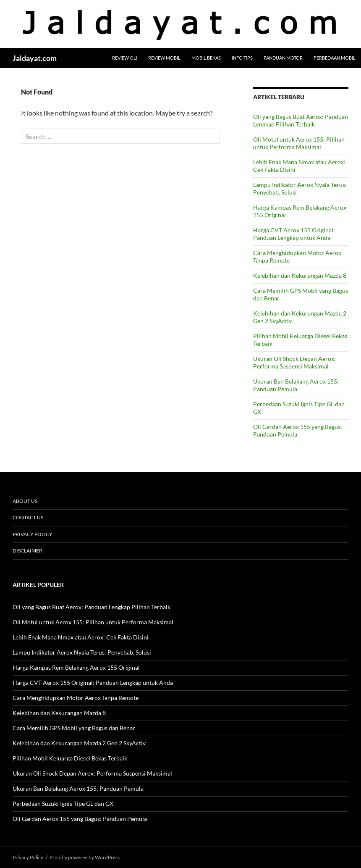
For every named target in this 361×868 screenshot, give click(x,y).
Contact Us (28, 517)
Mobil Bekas (206, 58)
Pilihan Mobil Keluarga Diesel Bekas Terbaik (70, 758)
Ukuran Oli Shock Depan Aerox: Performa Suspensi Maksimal (294, 362)
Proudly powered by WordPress (85, 857)
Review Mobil (164, 58)
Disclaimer (27, 551)
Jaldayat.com (35, 58)
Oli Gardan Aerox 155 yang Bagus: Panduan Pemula (80, 819)
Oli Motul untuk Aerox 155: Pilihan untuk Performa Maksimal (299, 143)
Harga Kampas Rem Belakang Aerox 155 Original (76, 667)
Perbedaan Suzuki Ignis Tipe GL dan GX (63, 804)
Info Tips (242, 58)
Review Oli (125, 58)
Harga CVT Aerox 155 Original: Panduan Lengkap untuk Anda (294, 234)
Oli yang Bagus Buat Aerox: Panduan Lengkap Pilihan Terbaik (301, 120)
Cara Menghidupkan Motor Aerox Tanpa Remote (76, 698)
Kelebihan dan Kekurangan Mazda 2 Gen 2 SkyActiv (79, 743)
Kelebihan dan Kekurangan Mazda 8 (300, 275)
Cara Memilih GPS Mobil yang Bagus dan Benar (74, 728)
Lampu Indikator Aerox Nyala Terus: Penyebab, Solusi (82, 652)
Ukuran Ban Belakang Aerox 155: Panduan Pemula (296, 385)
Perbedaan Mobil (335, 58)
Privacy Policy (33, 534)
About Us (25, 501)
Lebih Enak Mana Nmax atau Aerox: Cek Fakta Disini (81, 637)
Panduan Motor (283, 58)
